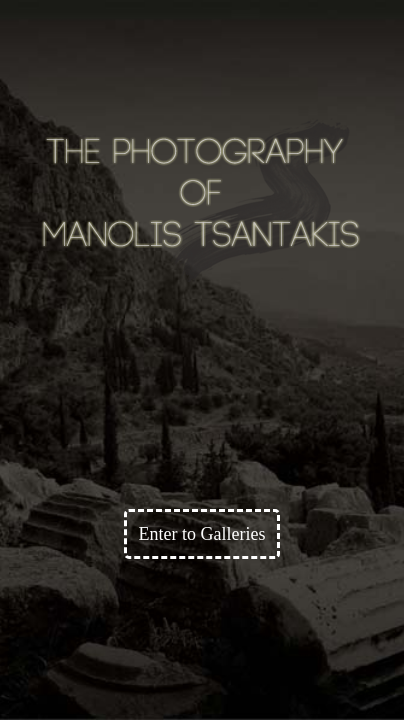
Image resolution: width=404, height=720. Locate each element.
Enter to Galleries (202, 534)
